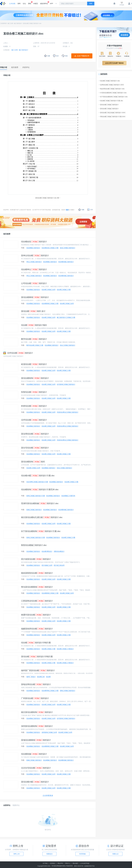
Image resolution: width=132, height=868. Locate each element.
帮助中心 (68, 863)
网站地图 (75, 863)
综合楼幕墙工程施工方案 (50, 303)
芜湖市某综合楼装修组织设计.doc (40, 503)
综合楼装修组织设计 (34, 754)
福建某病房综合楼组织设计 (37, 629)
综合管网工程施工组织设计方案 (37, 482)
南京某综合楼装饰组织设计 (37, 712)
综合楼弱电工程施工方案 (50, 691)
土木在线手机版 (85, 863)
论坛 (24, 4)
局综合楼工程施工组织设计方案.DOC (112, 117)
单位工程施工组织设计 (34, 262)
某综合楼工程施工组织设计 (109, 105)
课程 (30, 3)
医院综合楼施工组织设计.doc (34, 545)
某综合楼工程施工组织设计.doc (32, 23)
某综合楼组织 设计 (33, 311)
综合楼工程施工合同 (49, 290)
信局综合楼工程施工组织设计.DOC (111, 85)
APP (51, 4)
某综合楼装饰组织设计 (35, 378)
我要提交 (49, 854)
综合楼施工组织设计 (33, 248)
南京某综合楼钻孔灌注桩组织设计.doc (42, 517)
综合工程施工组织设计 (68, 345)
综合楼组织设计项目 (34, 325)
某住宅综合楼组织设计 (35, 448)
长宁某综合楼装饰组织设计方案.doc (41, 531)
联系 (67, 210)
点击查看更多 (48, 796)
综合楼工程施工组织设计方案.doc (111, 101)
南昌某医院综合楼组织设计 (37, 573)
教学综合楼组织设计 (34, 339)
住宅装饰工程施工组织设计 (66, 384)
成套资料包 (44, 3)
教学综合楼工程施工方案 (35, 345)
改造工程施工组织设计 (68, 248)
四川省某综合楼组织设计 (36, 559)
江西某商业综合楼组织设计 (37, 601)
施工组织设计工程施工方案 (66, 317)
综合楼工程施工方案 (64, 290)
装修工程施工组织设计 (34, 510)
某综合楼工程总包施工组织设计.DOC (112, 113)
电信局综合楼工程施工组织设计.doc (112, 89)
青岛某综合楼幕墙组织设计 (37, 587)
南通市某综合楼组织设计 (36, 615)
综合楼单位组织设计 (34, 269)
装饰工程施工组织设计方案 (36, 496)
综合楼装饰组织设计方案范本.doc (40, 490)
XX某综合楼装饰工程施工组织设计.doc (113, 93)
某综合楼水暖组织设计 (35, 782)
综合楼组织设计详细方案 (36, 643)
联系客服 (82, 854)
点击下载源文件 (83, 56)
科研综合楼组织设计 (34, 406)
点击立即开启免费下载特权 (114, 63)
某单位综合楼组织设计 (35, 256)
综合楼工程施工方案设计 (65, 649)
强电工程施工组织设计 (68, 691)
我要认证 (115, 854)
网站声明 (60, 863)
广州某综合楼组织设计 (35, 698)
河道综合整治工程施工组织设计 (68, 412)
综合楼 (48, 677)
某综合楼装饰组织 (33, 462)
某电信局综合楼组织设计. (36, 684)
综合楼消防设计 (47, 551)
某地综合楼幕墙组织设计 (36, 740)
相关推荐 (7, 234)
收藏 (81, 210)
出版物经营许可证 (89, 866)
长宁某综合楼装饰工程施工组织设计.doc (113, 97)
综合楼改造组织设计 (34, 242)
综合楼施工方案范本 (68, 496)
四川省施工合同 (47, 565)
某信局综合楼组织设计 (35, 434)
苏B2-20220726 (79, 866)
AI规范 (36, 4)
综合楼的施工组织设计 (66, 262)
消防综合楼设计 (59, 551)
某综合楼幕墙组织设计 (35, 297)
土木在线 (12, 4)
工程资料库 (3, 23)
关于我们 (45, 863)
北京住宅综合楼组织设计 (36, 768)
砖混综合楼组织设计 (34, 364)
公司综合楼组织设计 (34, 283)
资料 (19, 4)
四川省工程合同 (59, 565)
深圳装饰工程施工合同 (49, 732)
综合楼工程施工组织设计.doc (109, 81)
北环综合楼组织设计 (18, 353)
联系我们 (53, 863)
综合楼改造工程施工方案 (50, 248)
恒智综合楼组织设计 (34, 392)
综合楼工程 (41, 677)
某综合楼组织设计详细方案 (37, 657)
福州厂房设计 (31, 677)
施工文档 (10, 23)
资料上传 (16, 854)
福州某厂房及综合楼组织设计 (38, 670)
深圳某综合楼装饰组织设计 (37, 726)
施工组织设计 (18, 23)
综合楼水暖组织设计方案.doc (38, 476)
